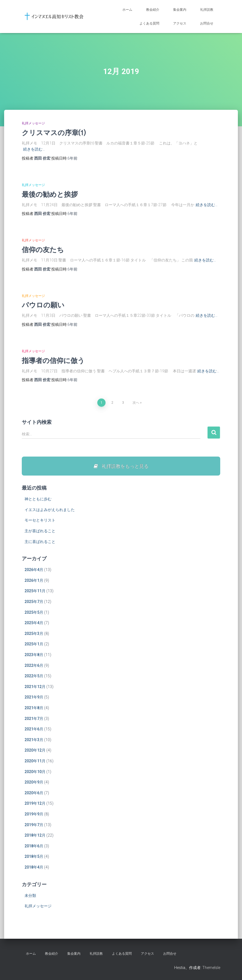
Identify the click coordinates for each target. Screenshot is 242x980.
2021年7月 (34, 719)
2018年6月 (34, 846)
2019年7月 (34, 825)
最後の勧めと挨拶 (50, 194)
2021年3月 (34, 740)
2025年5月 (34, 613)
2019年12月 (35, 804)
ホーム (127, 10)
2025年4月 (34, 623)
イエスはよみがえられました (50, 510)
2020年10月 (35, 772)
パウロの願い (43, 305)
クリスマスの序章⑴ (54, 133)
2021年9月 (34, 697)
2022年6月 (34, 666)
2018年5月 (34, 857)
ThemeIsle (211, 968)
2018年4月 (34, 867)
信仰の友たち (43, 249)
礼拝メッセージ (33, 123)
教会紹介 (153, 10)
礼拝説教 (207, 10)
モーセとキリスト (40, 520)
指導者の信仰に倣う (53, 360)
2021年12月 (35, 687)
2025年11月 (35, 591)
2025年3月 (34, 634)
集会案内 (180, 10)
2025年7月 (34, 602)
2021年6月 (34, 729)
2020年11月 (35, 761)
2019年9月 (34, 814)
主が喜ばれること (40, 531)
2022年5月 (34, 676)
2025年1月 (34, 644)
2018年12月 (35, 836)
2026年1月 (34, 581)
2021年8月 (34, 708)
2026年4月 (34, 570)
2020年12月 (35, 750)
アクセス (180, 23)
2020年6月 (34, 793)
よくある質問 (149, 23)
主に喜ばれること (40, 542)
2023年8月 (34, 655)
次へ (136, 403)
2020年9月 (34, 782)
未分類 (30, 896)
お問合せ (207, 23)
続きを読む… (34, 149)
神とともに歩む (38, 499)
